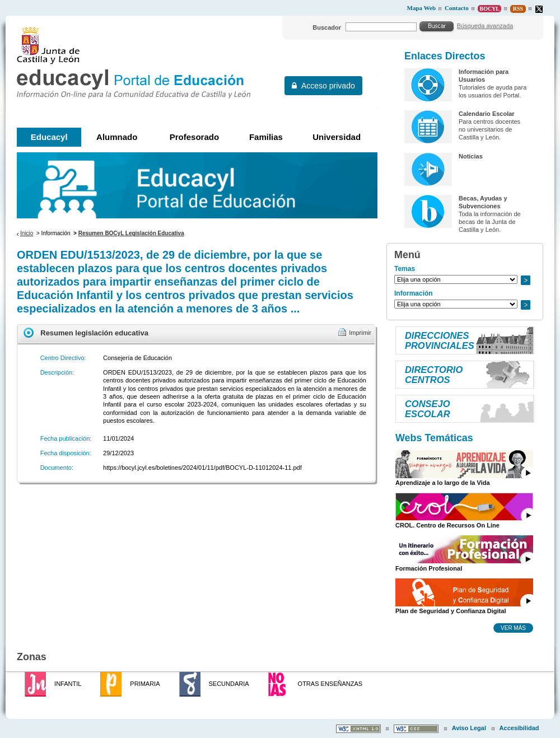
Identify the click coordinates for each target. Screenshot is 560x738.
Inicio (27, 233)
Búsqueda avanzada (485, 26)
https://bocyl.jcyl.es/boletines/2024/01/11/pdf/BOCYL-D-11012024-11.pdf (202, 468)
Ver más (513, 628)
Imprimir (360, 333)
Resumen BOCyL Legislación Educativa (131, 233)
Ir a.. (525, 280)
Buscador (327, 27)
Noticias (471, 156)
